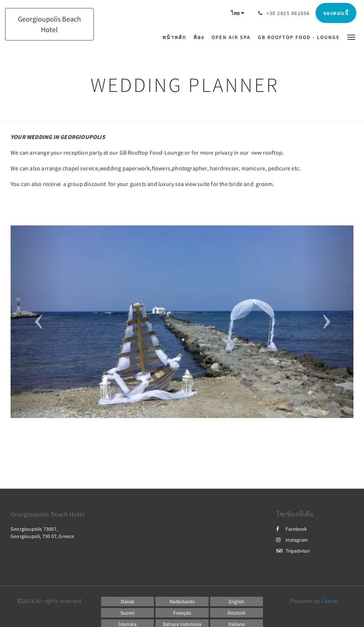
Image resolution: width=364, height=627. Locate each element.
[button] (351, 37)
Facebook (291, 529)
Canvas (330, 601)
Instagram (292, 540)
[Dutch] (182, 601)
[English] (237, 601)
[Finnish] (128, 613)
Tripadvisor (293, 551)
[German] (237, 613)
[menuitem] (176, 37)
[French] (182, 613)
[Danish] (128, 601)
